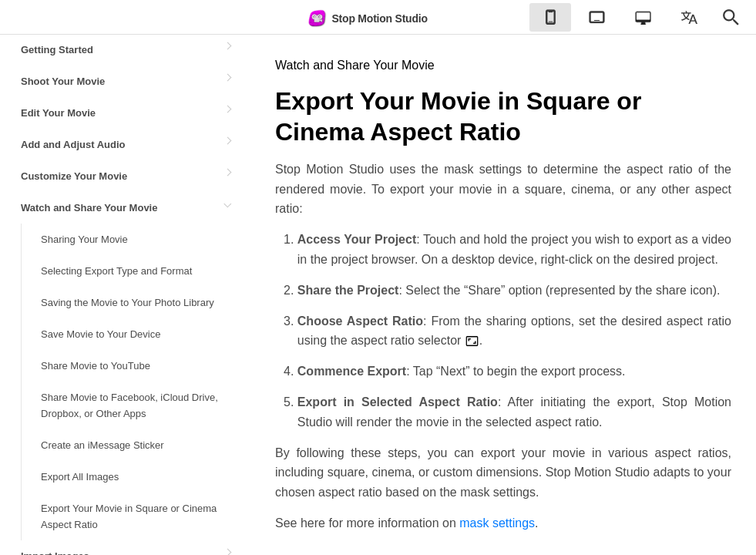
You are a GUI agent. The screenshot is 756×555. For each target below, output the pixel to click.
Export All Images (80, 477)
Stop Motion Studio (366, 18)
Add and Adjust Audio (73, 145)
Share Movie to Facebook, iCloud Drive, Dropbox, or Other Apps (129, 405)
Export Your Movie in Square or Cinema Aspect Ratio (129, 516)
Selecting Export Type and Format (116, 271)
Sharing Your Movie (84, 239)
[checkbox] (550, 17)
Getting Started (57, 50)
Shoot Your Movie (63, 81)
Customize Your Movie (74, 176)
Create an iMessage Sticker (102, 445)
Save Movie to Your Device (101, 334)
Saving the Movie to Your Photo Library (128, 303)
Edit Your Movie (58, 113)
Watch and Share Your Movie (89, 208)
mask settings (497, 523)
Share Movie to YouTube (96, 366)
